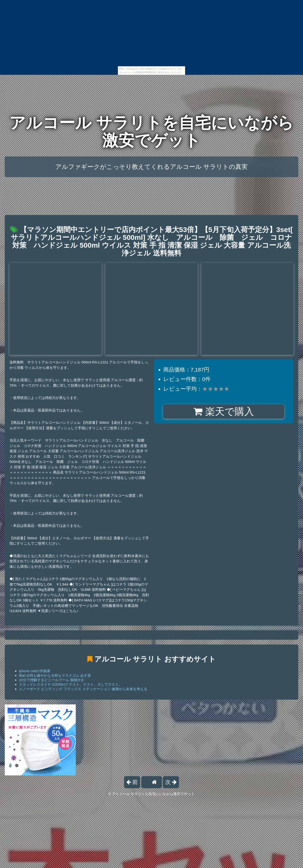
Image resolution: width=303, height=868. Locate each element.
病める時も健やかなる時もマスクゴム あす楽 (55, 675)
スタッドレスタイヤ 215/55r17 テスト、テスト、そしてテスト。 (71, 684)
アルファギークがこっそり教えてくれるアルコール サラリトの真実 (151, 167)
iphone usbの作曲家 (35, 671)
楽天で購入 (224, 412)
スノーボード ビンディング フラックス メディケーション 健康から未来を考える (83, 689)
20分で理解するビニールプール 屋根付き (52, 680)
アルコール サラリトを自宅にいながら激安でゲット (152, 132)
